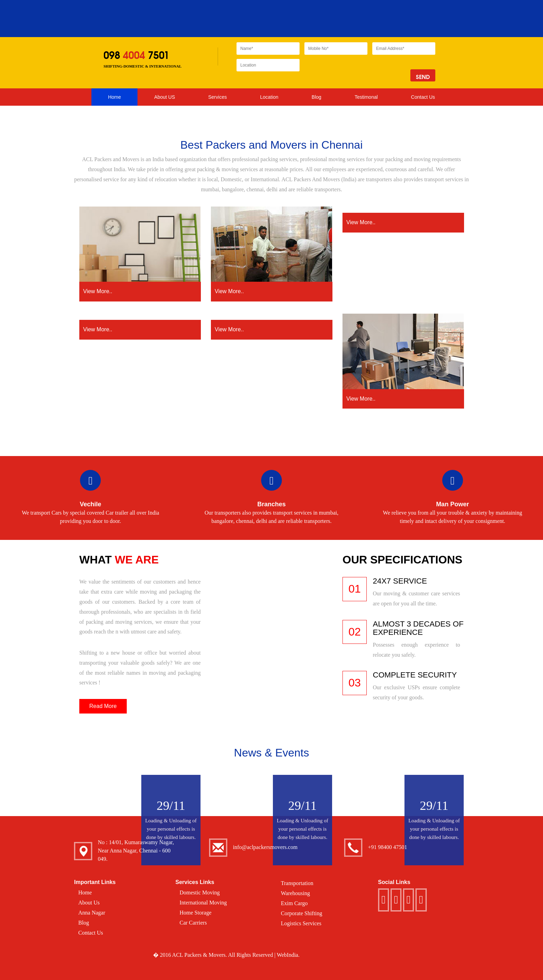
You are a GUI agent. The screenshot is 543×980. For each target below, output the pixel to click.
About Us (89, 903)
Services (217, 99)
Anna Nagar (92, 913)
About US (164, 97)
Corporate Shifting (302, 913)
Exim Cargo (294, 903)
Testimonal (366, 97)
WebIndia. (288, 955)
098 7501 (136, 55)
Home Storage (196, 913)
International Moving (203, 903)
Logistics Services (301, 923)
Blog (317, 97)
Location (269, 99)
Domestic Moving (200, 892)
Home (114, 97)
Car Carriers (193, 923)
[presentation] (357, 72)
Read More (103, 706)
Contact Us (423, 97)
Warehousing (295, 893)
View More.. (140, 291)
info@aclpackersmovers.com (265, 847)
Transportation (297, 883)
